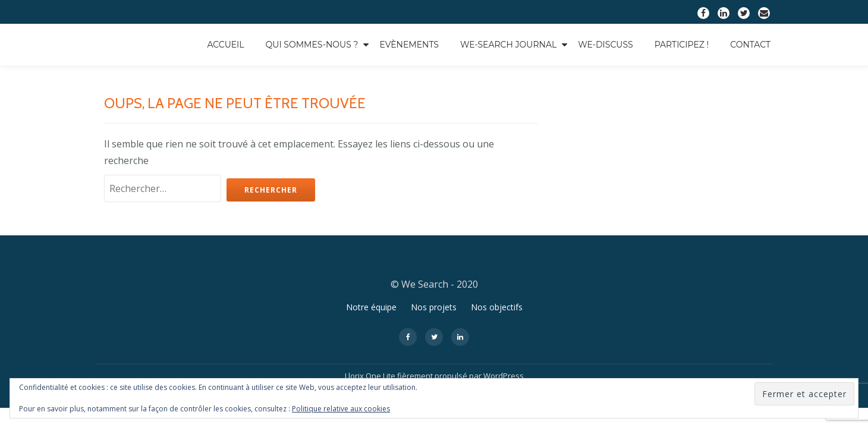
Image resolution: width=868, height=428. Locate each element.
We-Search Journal (508, 45)
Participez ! (682, 45)
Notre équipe (371, 283)
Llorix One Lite (371, 352)
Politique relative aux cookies (341, 409)
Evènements (409, 45)
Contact (750, 45)
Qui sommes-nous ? (312, 45)
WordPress (504, 352)
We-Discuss (605, 45)
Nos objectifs (497, 283)
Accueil (225, 45)
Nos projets (434, 283)
